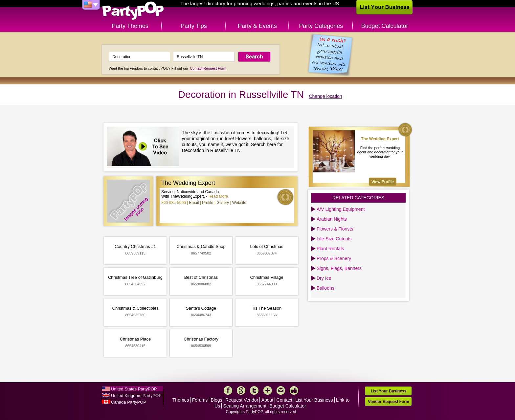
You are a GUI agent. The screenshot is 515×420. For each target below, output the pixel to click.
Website (239, 203)
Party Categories (321, 26)
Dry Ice (324, 278)
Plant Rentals (330, 249)
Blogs (217, 400)
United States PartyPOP (134, 389)
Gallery (223, 203)
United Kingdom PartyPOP (136, 396)
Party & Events (257, 26)
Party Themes (130, 26)
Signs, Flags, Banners (339, 268)
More (268, 390)
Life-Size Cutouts (334, 239)
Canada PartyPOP (129, 402)
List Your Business (314, 400)
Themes (181, 400)
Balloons (325, 288)
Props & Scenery (334, 258)
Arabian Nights (332, 219)
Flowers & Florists (335, 229)
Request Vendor (242, 400)
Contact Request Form (208, 68)
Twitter (254, 390)
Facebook (228, 390)
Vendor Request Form (388, 401)
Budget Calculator (385, 26)
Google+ (241, 390)
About (268, 400)
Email (194, 203)
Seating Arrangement (245, 406)
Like (294, 390)
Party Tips (194, 26)
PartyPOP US (133, 11)
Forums (200, 400)
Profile (208, 203)
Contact (284, 400)
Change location (325, 96)
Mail (281, 390)
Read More (218, 196)
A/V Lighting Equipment (341, 209)
